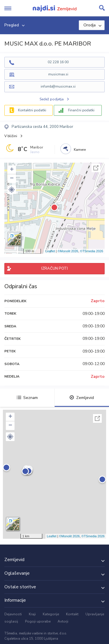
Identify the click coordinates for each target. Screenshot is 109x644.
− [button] (12, 179)
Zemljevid (82, 398)
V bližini (11, 136)
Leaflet (50, 251)
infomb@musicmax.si (58, 86)
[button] (12, 190)
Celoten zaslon (96, 168)
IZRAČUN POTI (54, 269)
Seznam (27, 398)
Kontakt (72, 614)
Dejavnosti (13, 614)
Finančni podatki (81, 110)
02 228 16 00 (58, 62)
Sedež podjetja (52, 99)
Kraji (32, 614)
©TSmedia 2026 (92, 251)
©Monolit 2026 (68, 251)
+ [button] (12, 170)
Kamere (80, 150)
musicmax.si (58, 74)
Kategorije (51, 614)
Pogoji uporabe (38, 621)
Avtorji (63, 621)
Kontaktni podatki (32, 110)
